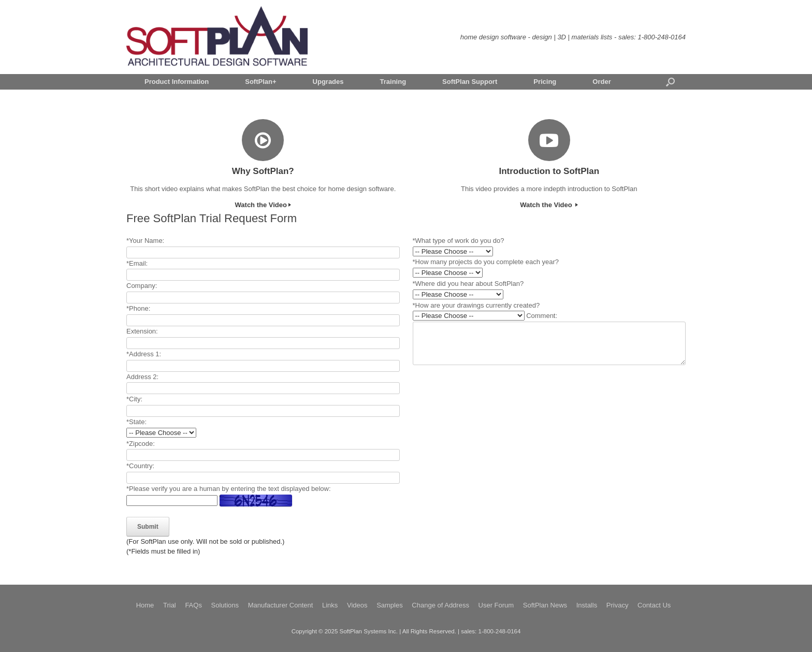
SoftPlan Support (470, 82)
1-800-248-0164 (662, 37)
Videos (357, 605)
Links (330, 605)
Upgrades (328, 82)
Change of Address (440, 605)
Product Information (177, 82)
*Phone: (138, 308)
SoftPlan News (545, 605)
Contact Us (654, 605)
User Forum (496, 605)
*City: (134, 399)
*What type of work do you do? (459, 241)
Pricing (545, 82)
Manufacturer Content (281, 605)
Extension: (142, 331)
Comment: (542, 316)
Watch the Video (263, 205)
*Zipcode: (141, 444)
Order (601, 82)
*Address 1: (144, 354)
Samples (390, 605)
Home (145, 605)
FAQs (193, 605)
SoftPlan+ (260, 82)
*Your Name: (145, 241)
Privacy (618, 605)
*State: (136, 422)
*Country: (140, 466)
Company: (142, 286)
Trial (170, 605)
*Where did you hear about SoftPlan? (468, 284)
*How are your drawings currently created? (476, 305)
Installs (587, 605)
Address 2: (142, 377)
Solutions (225, 605)
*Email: (137, 263)
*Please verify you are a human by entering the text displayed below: (229, 489)
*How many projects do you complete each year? (486, 262)
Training (393, 82)
